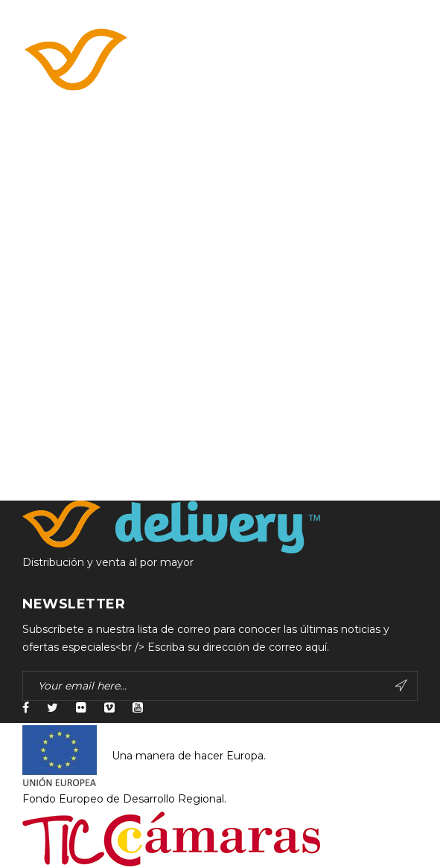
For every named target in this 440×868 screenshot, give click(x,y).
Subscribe (401, 686)
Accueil (41, 171)
